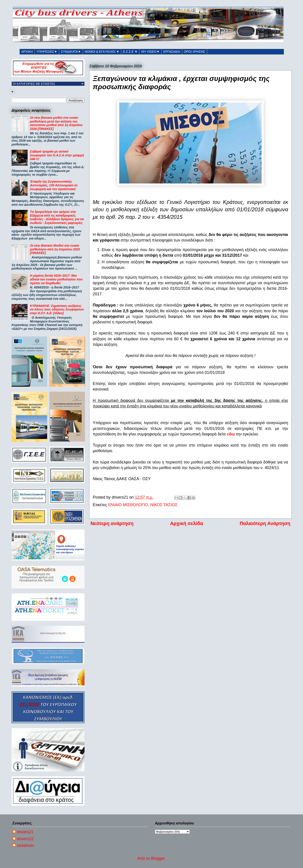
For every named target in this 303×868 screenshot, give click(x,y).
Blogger (158, 858)
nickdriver (25, 846)
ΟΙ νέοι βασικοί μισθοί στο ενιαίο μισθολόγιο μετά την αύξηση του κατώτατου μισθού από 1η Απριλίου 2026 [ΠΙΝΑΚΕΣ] (56, 123)
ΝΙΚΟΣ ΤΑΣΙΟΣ (164, 505)
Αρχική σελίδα (187, 523)
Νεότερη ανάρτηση (112, 523)
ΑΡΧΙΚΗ (27, 52)
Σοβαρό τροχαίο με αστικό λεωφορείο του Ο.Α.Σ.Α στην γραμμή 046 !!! (57, 155)
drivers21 (25, 832)
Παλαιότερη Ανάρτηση (265, 523)
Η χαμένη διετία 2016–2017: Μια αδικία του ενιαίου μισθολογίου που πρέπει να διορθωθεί (56, 279)
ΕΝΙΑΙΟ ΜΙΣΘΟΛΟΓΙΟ (128, 505)
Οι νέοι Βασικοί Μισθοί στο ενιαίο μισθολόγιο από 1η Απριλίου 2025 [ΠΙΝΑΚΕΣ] (55, 249)
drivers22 (25, 839)
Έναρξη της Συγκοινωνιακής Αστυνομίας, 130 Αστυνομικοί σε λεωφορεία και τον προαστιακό (54, 185)
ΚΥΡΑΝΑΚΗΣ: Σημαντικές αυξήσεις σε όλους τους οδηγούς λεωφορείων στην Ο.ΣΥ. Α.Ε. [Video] (57, 310)
